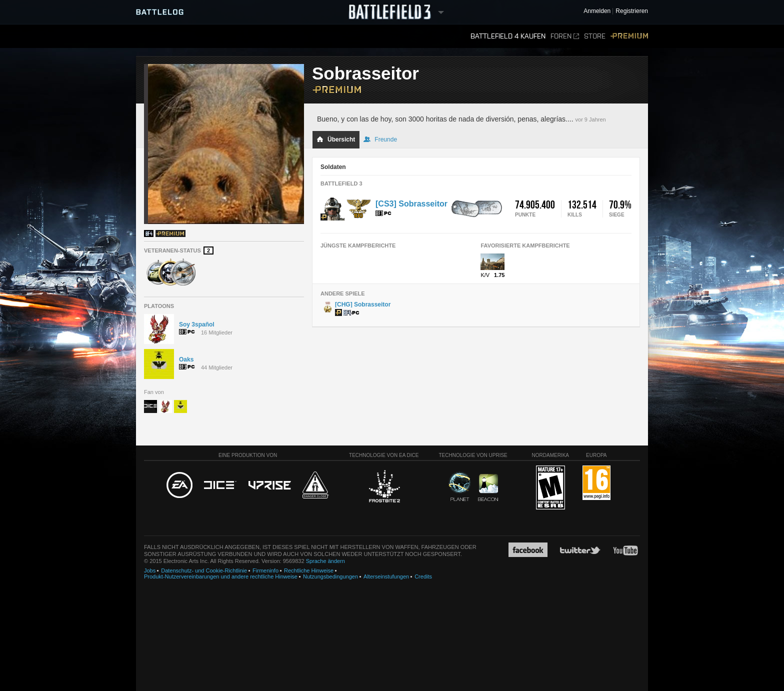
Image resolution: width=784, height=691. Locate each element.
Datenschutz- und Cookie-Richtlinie (204, 570)
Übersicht (336, 139)
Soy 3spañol (197, 324)
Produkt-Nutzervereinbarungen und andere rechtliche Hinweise (221, 576)
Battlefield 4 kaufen (508, 36)
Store (595, 36)
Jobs (150, 570)
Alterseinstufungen (386, 576)
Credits (423, 576)
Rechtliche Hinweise (309, 570)
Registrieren (632, 11)
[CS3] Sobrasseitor (411, 204)
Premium (629, 36)
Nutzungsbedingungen (330, 576)
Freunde (380, 139)
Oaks (186, 359)
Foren (565, 36)
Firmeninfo (265, 570)
